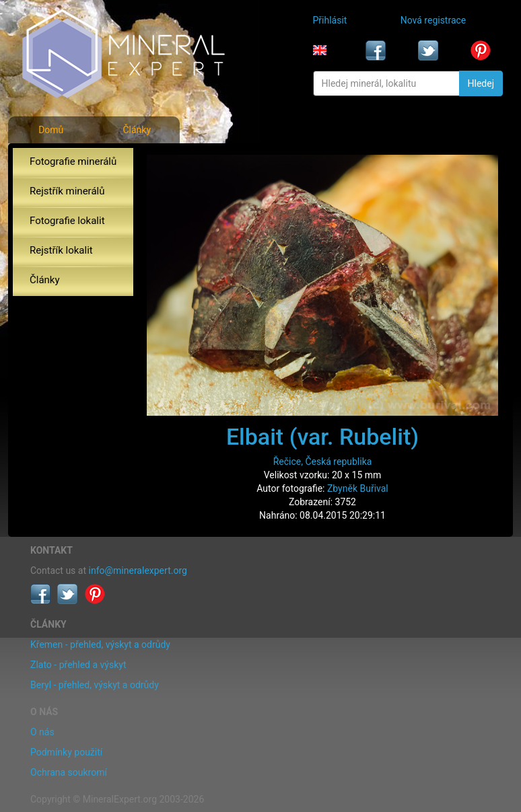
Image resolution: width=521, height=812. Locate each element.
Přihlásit (330, 20)
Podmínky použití (66, 752)
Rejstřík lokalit (61, 250)
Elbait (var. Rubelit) (322, 437)
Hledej (481, 83)
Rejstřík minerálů (67, 191)
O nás (42, 732)
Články (137, 130)
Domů (51, 130)
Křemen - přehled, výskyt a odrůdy (100, 644)
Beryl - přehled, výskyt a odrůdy (95, 685)
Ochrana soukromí (69, 772)
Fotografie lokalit (67, 221)
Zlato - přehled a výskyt (78, 665)
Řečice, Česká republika (323, 462)
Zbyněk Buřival (358, 488)
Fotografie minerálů (73, 161)
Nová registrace (433, 20)
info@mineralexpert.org (138, 570)
